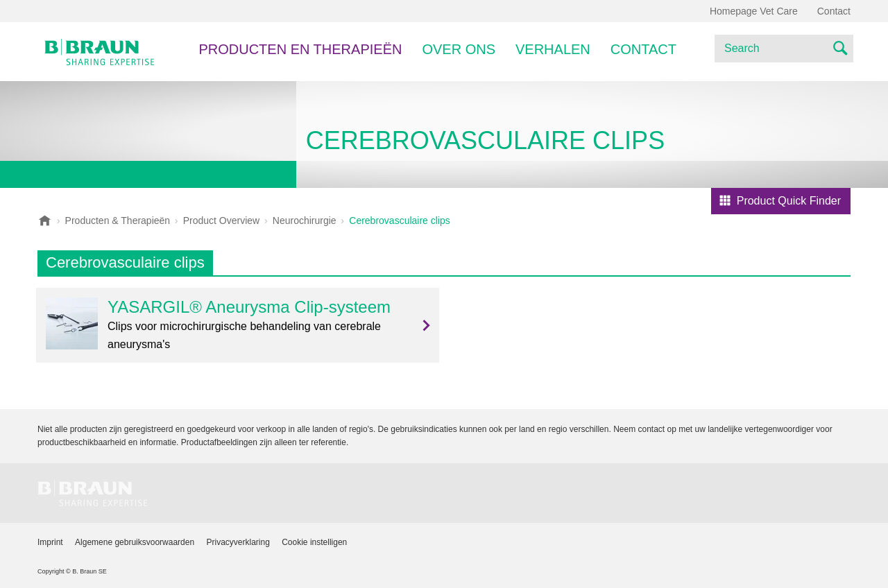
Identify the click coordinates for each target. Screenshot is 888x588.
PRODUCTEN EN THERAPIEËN (300, 49)
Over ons (459, 49)
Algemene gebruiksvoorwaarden (135, 542)
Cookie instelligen (314, 542)
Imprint (50, 542)
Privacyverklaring (238, 542)
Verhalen (553, 49)
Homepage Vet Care (754, 11)
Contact (643, 49)
